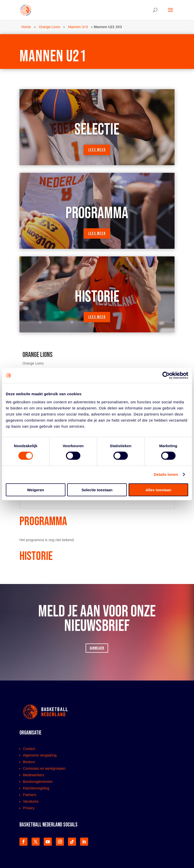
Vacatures (31, 801)
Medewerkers (34, 775)
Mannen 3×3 (78, 27)
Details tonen (166, 474)
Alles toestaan (158, 490)
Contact (29, 749)
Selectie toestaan (97, 490)
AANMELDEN (97, 648)
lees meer (97, 150)
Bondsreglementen (38, 782)
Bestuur (29, 762)
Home (26, 27)
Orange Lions (50, 27)
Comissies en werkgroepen (44, 768)
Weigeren (35, 490)
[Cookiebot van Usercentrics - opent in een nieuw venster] (166, 375)
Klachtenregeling (36, 788)
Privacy (29, 808)
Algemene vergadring (40, 755)
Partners (30, 795)
